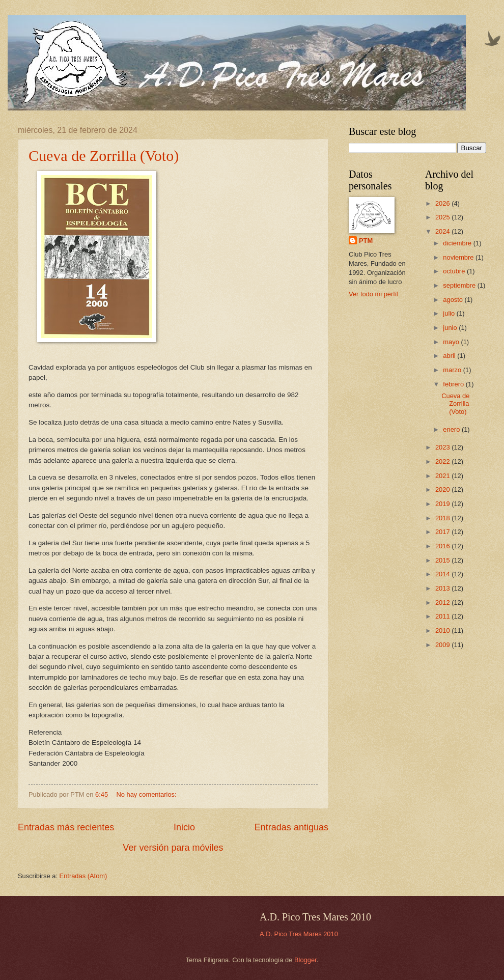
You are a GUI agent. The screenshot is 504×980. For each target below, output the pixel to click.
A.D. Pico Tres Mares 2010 (299, 934)
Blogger (305, 960)
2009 (443, 645)
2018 (443, 518)
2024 (443, 231)
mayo (452, 342)
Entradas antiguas (291, 827)
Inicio (184, 827)
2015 (443, 560)
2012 (443, 603)
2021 (443, 476)
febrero (454, 384)
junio (451, 328)
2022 (443, 461)
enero (452, 429)
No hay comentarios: (148, 794)
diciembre (458, 243)
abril (450, 356)
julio (450, 313)
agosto (454, 300)
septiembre (460, 285)
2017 (443, 532)
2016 (443, 546)
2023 (443, 447)
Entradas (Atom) (83, 876)
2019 (443, 504)
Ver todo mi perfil (373, 294)
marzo (453, 370)
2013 (443, 588)
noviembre (459, 257)
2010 (443, 631)
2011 (443, 616)
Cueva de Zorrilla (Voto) (104, 156)
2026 (443, 203)
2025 (443, 217)
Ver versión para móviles (173, 848)
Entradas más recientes (66, 827)
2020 (443, 489)
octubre (455, 271)
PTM (366, 241)
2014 (443, 574)
